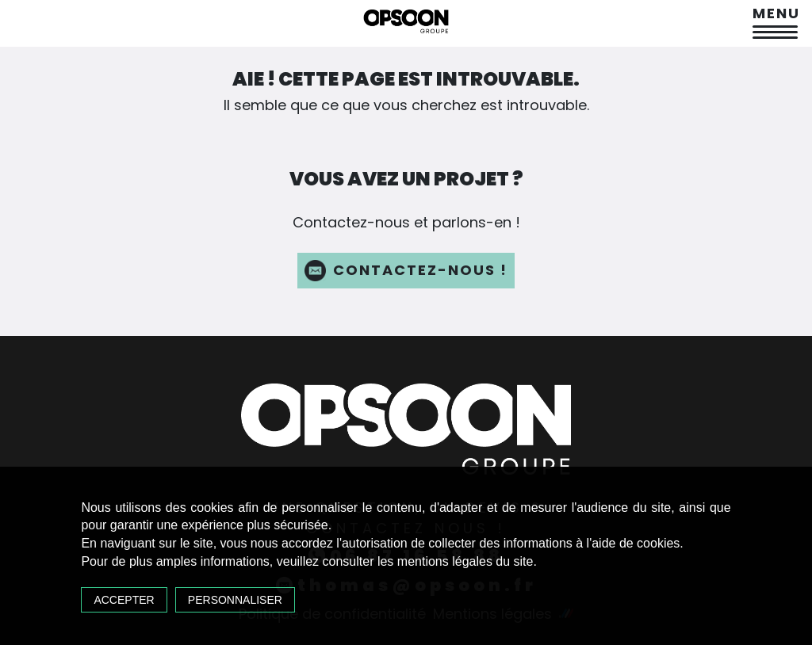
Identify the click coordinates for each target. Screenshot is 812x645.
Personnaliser (235, 600)
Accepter (124, 600)
